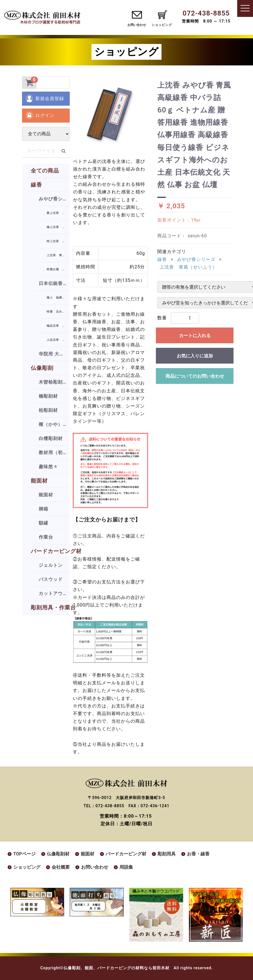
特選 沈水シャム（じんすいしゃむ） (58, 312)
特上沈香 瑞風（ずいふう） (58, 241)
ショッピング (27, 867)
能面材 (39, 481)
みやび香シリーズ (54, 199)
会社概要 (61, 867)
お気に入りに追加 (195, 356)
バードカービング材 (50, 551)
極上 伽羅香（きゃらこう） (58, 297)
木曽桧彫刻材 (53, 382)
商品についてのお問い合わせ (195, 376)
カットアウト (53, 593)
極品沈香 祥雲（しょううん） (58, 326)
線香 (36, 185)
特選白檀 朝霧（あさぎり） (58, 269)
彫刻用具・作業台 (50, 608)
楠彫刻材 (48, 396)
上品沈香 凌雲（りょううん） (58, 340)
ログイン (40, 115)
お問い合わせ (137, 25)
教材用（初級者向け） (54, 453)
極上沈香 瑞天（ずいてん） (58, 227)
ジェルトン (51, 565)
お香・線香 (198, 854)
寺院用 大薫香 (54, 354)
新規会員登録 (44, 98)
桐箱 (43, 509)
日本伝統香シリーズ (54, 283)
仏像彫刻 (42, 368)
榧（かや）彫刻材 (54, 424)
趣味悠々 (48, 467)
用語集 (126, 867)
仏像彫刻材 (58, 854)
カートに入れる (195, 336)
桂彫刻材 (48, 410)
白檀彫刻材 (51, 438)
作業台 (46, 537)
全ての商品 (45, 171)
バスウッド (51, 579)
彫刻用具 (167, 854)
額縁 (43, 523)
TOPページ (24, 854)
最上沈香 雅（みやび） (58, 213)
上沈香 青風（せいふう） (58, 255)
